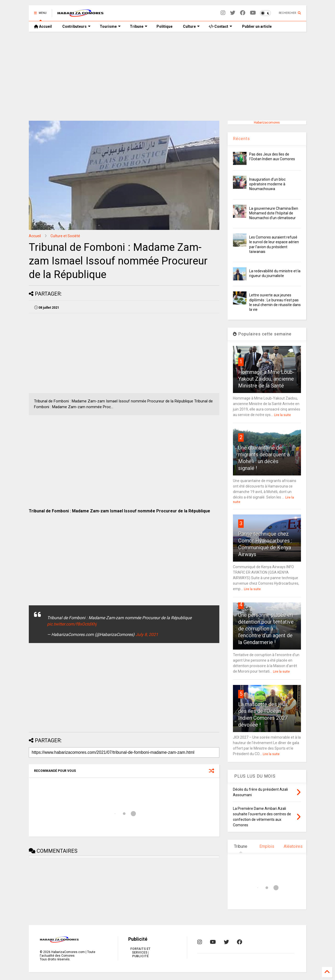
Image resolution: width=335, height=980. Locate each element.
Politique (164, 26)
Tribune (139, 26)
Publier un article (256, 26)
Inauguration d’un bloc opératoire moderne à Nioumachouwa (267, 184)
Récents (241, 139)
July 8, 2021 (147, 635)
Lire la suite (282, 415)
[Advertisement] (167, 76)
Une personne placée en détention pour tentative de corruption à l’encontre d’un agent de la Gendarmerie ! (266, 629)
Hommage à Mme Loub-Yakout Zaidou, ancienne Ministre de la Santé (266, 379)
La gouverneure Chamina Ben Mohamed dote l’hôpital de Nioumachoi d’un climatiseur (274, 213)
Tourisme (110, 26)
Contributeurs (76, 26)
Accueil (43, 26)
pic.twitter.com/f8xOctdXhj (72, 624)
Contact (220, 26)
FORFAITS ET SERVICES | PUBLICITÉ (140, 953)
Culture (191, 26)
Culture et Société (65, 236)
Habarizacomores (267, 123)
